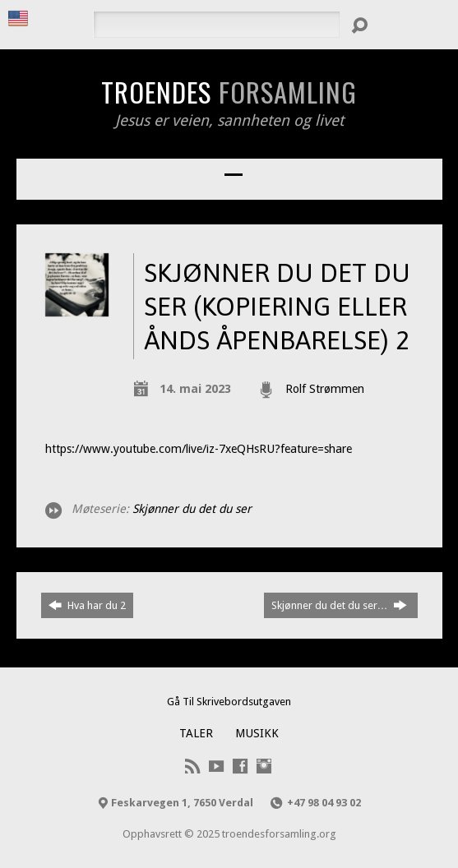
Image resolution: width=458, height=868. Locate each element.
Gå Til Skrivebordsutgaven (229, 702)
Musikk (257, 733)
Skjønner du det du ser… (339, 605)
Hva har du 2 (87, 605)
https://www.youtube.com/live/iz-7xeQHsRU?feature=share (199, 449)
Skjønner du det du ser (192, 509)
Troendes (229, 91)
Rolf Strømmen (325, 389)
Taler (196, 733)
